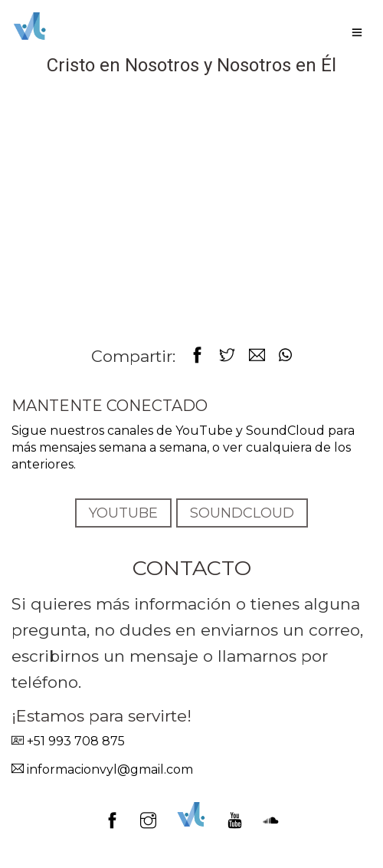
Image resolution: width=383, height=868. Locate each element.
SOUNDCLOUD (242, 513)
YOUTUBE (123, 513)
